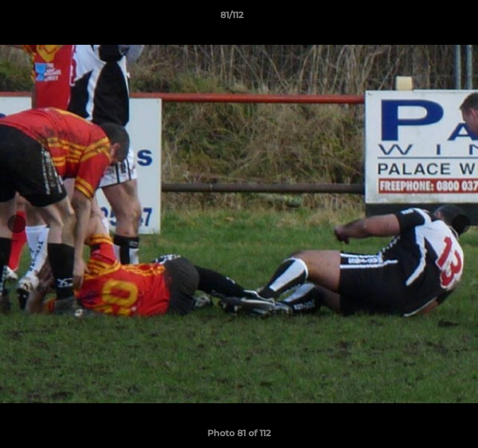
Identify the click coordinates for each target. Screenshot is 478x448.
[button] (433, 18)
